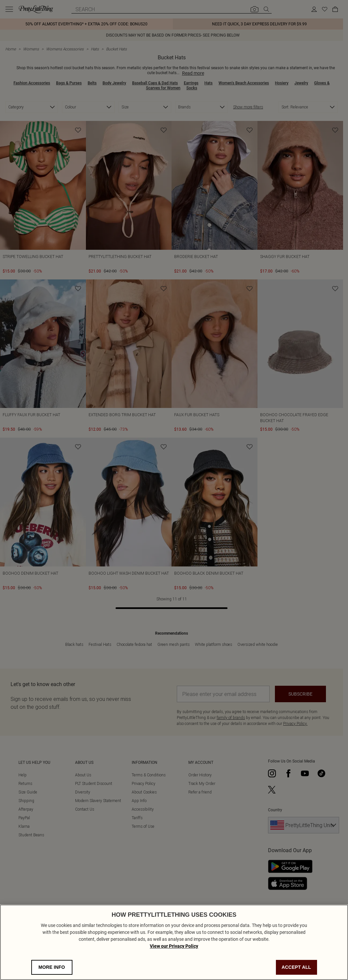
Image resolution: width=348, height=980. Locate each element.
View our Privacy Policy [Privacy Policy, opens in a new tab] (174, 946)
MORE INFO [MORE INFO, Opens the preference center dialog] (52, 967)
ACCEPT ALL (296, 967)
